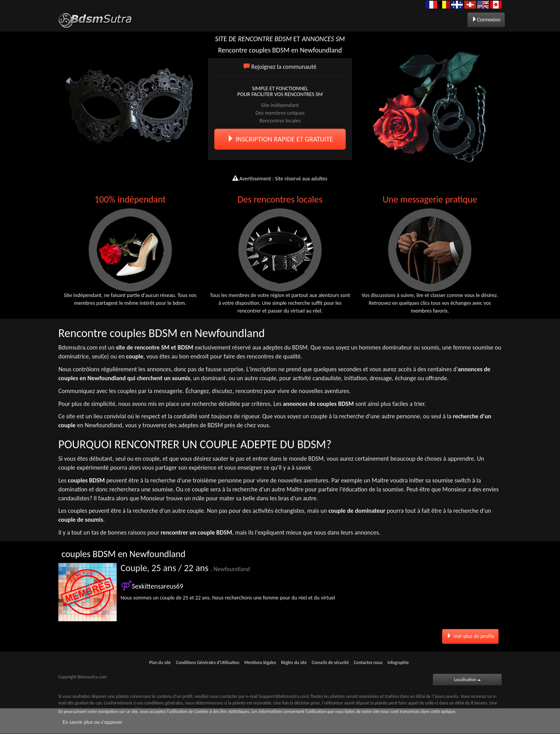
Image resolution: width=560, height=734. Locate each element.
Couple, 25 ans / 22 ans (185, 568)
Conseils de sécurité (331, 662)
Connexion (486, 20)
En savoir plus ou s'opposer (93, 722)
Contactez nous (368, 662)
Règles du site (294, 662)
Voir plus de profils (470, 636)
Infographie (398, 662)
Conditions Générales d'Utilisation (207, 662)
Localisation (467, 680)
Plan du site (160, 662)
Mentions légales (260, 662)
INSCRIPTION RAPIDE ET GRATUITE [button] (280, 139)
